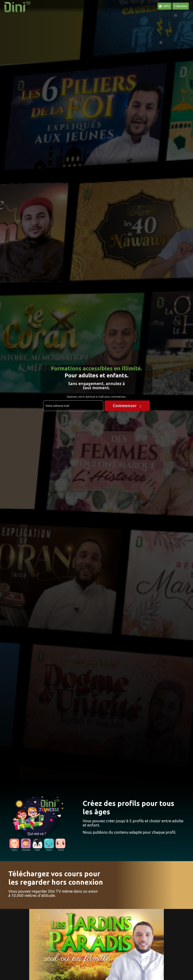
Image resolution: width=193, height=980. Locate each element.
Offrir (165, 6)
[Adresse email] (73, 406)
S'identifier (181, 6)
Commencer (125, 406)
